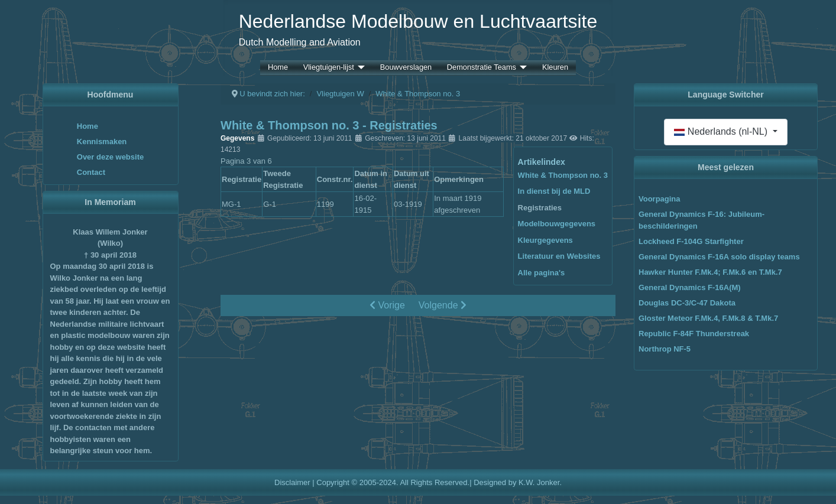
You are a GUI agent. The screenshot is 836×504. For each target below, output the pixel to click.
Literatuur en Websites (559, 256)
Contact (91, 172)
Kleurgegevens (545, 240)
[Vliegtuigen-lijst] (359, 68)
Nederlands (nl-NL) (722, 131)
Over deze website (110, 157)
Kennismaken (102, 142)
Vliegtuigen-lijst (329, 68)
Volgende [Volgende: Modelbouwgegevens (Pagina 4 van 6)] (443, 305)
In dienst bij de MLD (554, 191)
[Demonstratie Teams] (521, 68)
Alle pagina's (542, 273)
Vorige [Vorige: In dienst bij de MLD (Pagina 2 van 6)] (387, 305)
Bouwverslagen (406, 68)
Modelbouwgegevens (557, 224)
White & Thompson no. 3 (563, 175)
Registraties (540, 208)
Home (278, 68)
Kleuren (555, 68)
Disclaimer (292, 482)
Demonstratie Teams (482, 68)
